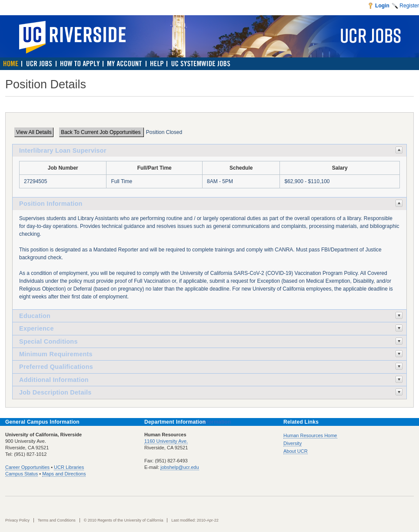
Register (409, 6)
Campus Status (22, 474)
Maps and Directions (64, 474)
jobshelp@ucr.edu (180, 467)
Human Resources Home (310, 435)
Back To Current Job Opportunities (101, 132)
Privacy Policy (17, 520)
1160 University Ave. (166, 441)
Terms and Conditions (57, 520)
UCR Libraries (69, 467)
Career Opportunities (27, 467)
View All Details (34, 132)
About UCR (296, 451)
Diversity (293, 443)
